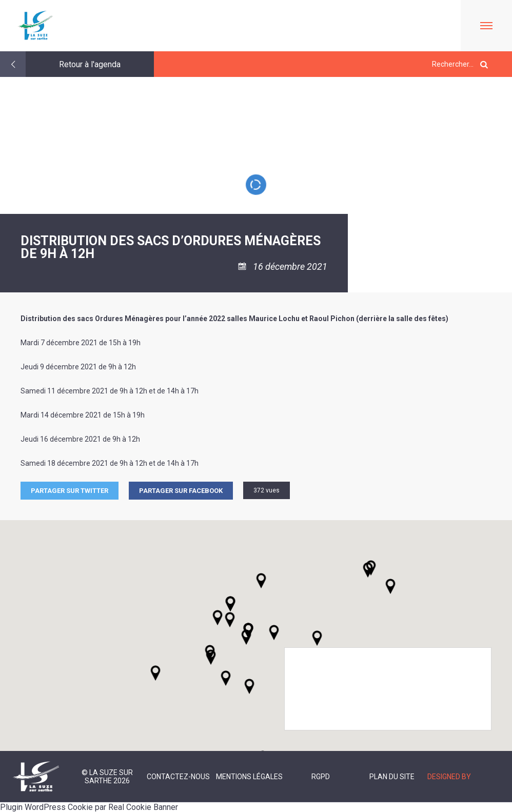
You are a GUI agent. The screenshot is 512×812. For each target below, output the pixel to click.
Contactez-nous (178, 777)
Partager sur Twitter (70, 491)
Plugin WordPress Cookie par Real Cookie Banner (89, 807)
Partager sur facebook (181, 491)
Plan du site (392, 777)
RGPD (321, 777)
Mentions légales (249, 777)
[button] (274, 632)
